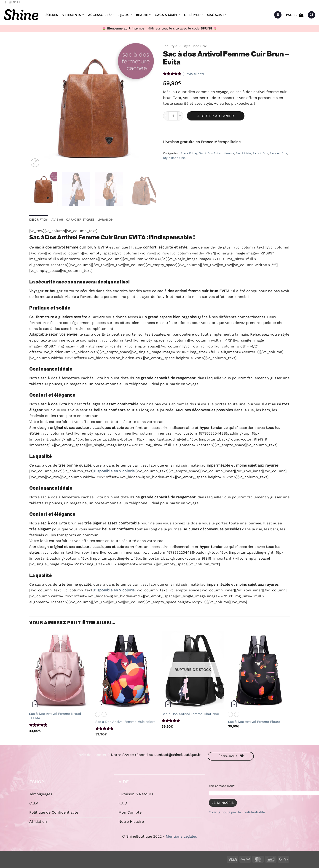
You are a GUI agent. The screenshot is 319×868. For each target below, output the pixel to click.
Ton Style (170, 46)
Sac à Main (243, 153)
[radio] (98, 714)
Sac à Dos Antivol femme (217, 153)
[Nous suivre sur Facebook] (6, 2)
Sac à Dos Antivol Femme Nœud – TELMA (57, 716)
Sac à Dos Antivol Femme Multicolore (125, 722)
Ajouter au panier (216, 116)
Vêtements (73, 15)
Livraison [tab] (106, 220)
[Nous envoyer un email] (19, 2)
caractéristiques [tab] (80, 220)
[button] (278, 15)
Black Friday (189, 153)
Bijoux (125, 15)
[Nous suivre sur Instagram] (10, 2)
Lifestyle (193, 15)
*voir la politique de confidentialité (237, 812)
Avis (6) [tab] (57, 220)
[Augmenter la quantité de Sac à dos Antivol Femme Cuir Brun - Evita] (180, 116)
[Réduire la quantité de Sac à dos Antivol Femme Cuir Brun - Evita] (166, 116)
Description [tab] (39, 220)
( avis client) (193, 74)
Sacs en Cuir (278, 153)
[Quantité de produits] (173, 116)
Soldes (52, 15)
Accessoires (101, 15)
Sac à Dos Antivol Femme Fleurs (254, 722)
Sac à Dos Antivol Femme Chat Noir (190, 714)
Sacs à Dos (260, 153)
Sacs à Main (168, 15)
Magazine (217, 15)
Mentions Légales (181, 836)
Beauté (144, 15)
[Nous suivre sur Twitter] (14, 2)
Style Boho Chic (195, 46)
